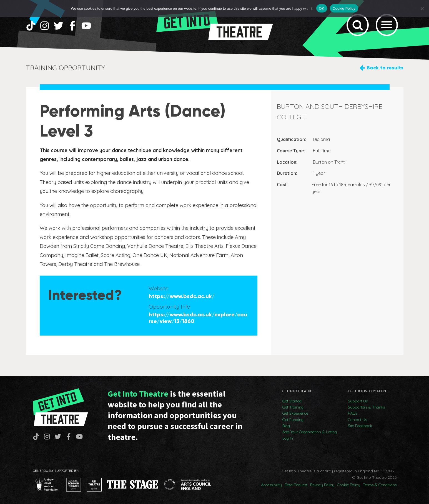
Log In (288, 438)
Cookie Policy (349, 485)
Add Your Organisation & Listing (310, 432)
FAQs (353, 413)
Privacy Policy (322, 485)
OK (322, 8)
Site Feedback (360, 426)
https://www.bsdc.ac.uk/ (182, 296)
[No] (422, 9)
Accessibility (271, 485)
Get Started (292, 401)
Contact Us (357, 420)
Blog (286, 426)
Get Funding (293, 420)
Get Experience (295, 413)
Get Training (293, 407)
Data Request (296, 485)
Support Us (358, 401)
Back (385, 68)
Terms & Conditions (380, 485)
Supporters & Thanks (366, 407)
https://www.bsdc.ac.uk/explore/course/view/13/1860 (198, 318)
